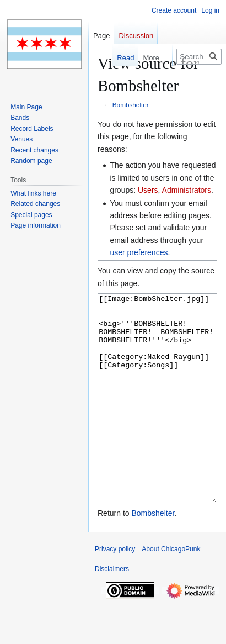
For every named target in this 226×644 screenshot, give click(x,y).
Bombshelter (131, 105)
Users (148, 190)
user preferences (139, 252)
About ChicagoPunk (171, 590)
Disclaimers (112, 610)
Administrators (187, 190)
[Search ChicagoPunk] (199, 57)
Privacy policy (115, 590)
